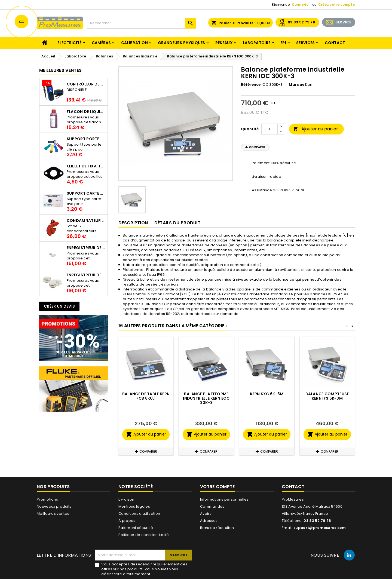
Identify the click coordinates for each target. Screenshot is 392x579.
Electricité (69, 43)
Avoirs (206, 514)
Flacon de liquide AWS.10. (86, 112)
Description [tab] (133, 223)
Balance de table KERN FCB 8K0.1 (146, 396)
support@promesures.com (320, 528)
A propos (127, 521)
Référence (251, 85)
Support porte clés (86, 139)
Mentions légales (134, 506)
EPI (283, 43)
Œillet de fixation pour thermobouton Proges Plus (86, 166)
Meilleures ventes (53, 514)
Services (305, 43)
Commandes (212, 506)
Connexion (301, 4)
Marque (297, 85)
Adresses (209, 521)
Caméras (101, 43)
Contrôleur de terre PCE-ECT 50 (86, 84)
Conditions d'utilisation (139, 514)
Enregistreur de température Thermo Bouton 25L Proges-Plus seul (86, 248)
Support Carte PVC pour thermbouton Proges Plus (86, 193)
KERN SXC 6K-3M (267, 394)
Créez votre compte (336, 4)
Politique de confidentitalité (144, 535)
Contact (335, 43)
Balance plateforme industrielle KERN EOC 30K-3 (206, 398)
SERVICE (343, 22)
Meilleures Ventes (60, 70)
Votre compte (218, 487)
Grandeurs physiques (182, 43)
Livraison (126, 499)
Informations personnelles (224, 499)
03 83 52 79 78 (301, 22)
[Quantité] (269, 129)
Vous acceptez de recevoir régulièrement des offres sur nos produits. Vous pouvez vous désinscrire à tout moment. (144, 569)
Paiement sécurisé (136, 528)
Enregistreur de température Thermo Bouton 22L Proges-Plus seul (86, 275)
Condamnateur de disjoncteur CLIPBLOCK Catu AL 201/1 (86, 220)
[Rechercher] (142, 23)
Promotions (47, 499)
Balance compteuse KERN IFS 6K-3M (327, 396)
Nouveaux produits (54, 506)
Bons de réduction (217, 528)
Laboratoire (257, 43)
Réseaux (224, 43)
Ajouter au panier (316, 129)
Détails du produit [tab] (177, 223)
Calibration (134, 43)
